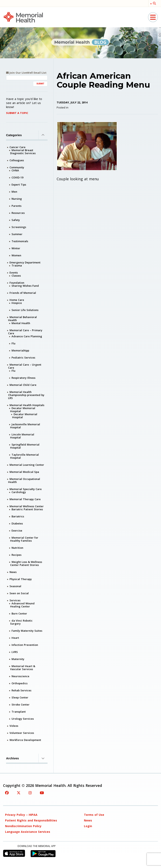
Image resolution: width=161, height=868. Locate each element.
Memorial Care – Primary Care (25, 332)
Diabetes (17, 523)
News (13, 572)
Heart (15, 638)
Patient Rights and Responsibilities (31, 820)
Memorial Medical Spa (24, 472)
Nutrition (17, 548)
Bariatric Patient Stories (27, 509)
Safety (16, 220)
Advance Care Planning (27, 336)
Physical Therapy (21, 579)
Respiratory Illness (23, 378)
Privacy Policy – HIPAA (21, 815)
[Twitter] (19, 793)
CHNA (15, 170)
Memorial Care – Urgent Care (25, 366)
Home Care (17, 300)
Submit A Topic (17, 113)
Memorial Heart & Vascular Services (23, 668)
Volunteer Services (22, 733)
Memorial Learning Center (27, 465)
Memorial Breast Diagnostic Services (23, 152)
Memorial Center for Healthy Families (24, 539)
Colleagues (17, 160)
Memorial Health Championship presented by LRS (26, 395)
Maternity (18, 659)
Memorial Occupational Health (24, 480)
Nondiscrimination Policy (23, 826)
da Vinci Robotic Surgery (21, 622)
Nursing (17, 199)
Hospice (17, 303)
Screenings (19, 227)
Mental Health (21, 323)
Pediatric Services (23, 358)
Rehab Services (21, 690)
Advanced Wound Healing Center (22, 605)
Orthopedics (20, 683)
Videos (14, 726)
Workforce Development (25, 740)
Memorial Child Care (23, 385)
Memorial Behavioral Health (22, 319)
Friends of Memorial (23, 293)
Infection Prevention (25, 645)
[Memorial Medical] (23, 17)
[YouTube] (42, 793)
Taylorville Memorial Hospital (24, 456)
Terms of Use (94, 815)
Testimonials (20, 241)
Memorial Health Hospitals (27, 405)
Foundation (17, 283)
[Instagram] (30, 793)
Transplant (19, 712)
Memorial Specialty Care (26, 489)
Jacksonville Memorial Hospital (25, 426)
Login (88, 826)
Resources (18, 213)
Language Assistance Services (28, 832)
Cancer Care (17, 147)
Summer (17, 234)
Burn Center (19, 613)
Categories (27, 135)
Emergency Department (25, 262)
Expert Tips (19, 185)
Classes (16, 276)
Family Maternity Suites (27, 631)
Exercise (17, 531)
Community (17, 167)
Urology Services (23, 719)
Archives (27, 758)
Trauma (17, 265)
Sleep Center (20, 697)
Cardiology (19, 492)
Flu (13, 343)
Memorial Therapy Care (25, 499)
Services (15, 600)
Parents (16, 206)
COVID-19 (17, 177)
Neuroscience (20, 676)
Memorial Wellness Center (27, 506)
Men (14, 192)
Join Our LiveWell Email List (26, 73)
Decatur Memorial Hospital (23, 410)
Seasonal (15, 586)
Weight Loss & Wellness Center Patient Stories (26, 563)
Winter (16, 248)
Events (14, 273)
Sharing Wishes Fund (25, 286)
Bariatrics (18, 516)
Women (16, 255)
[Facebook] (7, 793)
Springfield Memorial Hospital (25, 446)
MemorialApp (20, 350)
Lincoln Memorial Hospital (22, 436)
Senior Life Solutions (25, 310)
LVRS (15, 652)
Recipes (16, 555)
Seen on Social (19, 593)
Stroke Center (21, 705)
